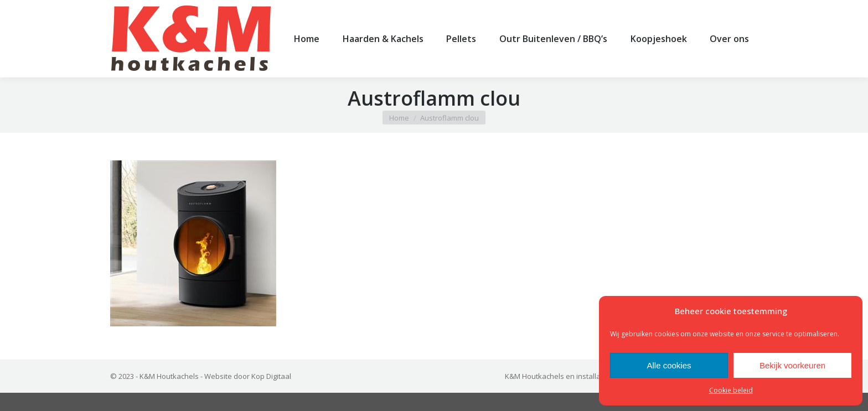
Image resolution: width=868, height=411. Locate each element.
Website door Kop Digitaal (248, 394)
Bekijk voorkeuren (792, 365)
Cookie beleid (731, 390)
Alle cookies (669, 365)
